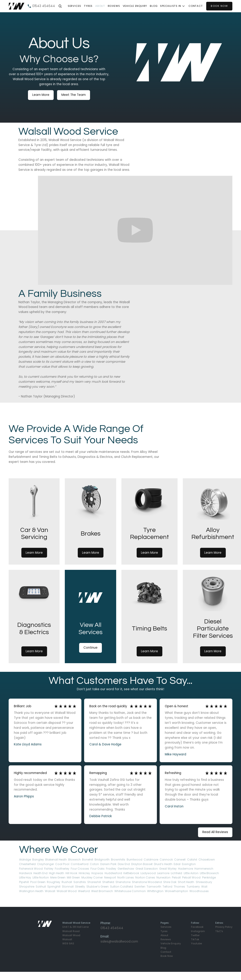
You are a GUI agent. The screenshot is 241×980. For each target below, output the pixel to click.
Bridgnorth (102, 860)
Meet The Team (74, 95)
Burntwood (134, 860)
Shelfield (108, 882)
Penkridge (209, 877)
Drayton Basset (142, 864)
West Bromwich (102, 891)
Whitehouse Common (130, 891)
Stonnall (68, 887)
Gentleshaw (126, 869)
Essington (189, 864)
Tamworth (154, 887)
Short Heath (186, 882)
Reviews (114, 6)
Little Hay (25, 877)
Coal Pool (62, 864)
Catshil (192, 860)
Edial (177, 864)
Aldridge (25, 860)
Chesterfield (27, 864)
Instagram (198, 931)
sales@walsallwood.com (119, 942)
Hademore (186, 869)
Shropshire (27, 887)
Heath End (40, 873)
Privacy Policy (224, 927)
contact (196, 6)
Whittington (155, 891)
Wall (204, 887)
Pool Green (38, 882)
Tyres (164, 931)
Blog (154, 6)
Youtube (196, 943)
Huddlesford (113, 873)
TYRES (88, 6)
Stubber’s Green (98, 887)
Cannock (166, 860)
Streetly (80, 887)
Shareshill (94, 882)
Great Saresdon (147, 869)
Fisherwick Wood (31, 869)
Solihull (41, 887)
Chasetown (207, 860)
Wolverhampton (176, 891)
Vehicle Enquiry (135, 6)
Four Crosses (80, 869)
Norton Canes (145, 877)
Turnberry (193, 887)
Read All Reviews (215, 832)
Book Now (167, 956)
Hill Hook (71, 873)
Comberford (80, 864)
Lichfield (176, 873)
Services (166, 927)
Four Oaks (98, 869)
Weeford (84, 891)
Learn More (41, 95)
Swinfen (140, 887)
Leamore (163, 873)
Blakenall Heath (56, 860)
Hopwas (97, 873)
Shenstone (123, 882)
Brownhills (118, 860)
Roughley (54, 882)
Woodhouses (199, 891)
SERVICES (74, 6)
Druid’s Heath (163, 864)
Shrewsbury (204, 882)
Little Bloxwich (209, 873)
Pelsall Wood (191, 877)
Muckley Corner (92, 877)
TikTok (195, 939)
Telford (167, 887)
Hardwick (26, 873)
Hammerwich (204, 869)
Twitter (195, 935)
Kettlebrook (131, 873)
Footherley (62, 869)
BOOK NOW (219, 6)
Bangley (38, 860)
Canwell (180, 860)
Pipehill (24, 882)
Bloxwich (74, 860)
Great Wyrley (168, 869)
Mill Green (73, 877)
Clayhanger (45, 864)
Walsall (50, 891)
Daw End (124, 864)
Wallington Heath (31, 891)
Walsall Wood (67, 891)
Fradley (111, 869)
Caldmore (151, 860)
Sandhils (80, 882)
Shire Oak (170, 882)
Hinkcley (84, 873)
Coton (94, 864)
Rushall (67, 882)
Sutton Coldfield (122, 887)
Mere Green (58, 877)
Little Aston (191, 873)
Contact (166, 952)
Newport (110, 877)
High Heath (56, 873)
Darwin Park (108, 864)
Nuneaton (163, 877)
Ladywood (148, 873)
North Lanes (126, 877)
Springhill (54, 887)
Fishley (49, 869)
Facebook (197, 927)
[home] (16, 6)
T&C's (219, 931)
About (100, 6)
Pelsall (176, 877)
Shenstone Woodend (147, 882)
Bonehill (88, 860)
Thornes (179, 887)
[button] (60, 6)
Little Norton (41, 877)
